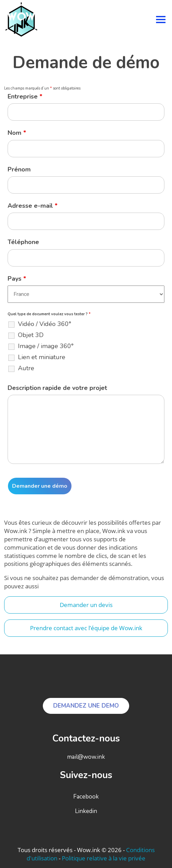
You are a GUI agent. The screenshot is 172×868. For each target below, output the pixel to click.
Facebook (86, 797)
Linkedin (86, 811)
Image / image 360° (46, 346)
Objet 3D (31, 335)
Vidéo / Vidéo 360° (45, 324)
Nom (17, 133)
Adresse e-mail (33, 206)
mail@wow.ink (86, 757)
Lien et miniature (42, 357)
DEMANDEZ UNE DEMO (86, 706)
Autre (26, 368)
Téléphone (23, 242)
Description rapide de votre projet (57, 388)
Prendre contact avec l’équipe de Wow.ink (86, 628)
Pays (17, 279)
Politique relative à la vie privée (104, 858)
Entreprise (25, 96)
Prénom (19, 169)
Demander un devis (86, 605)
